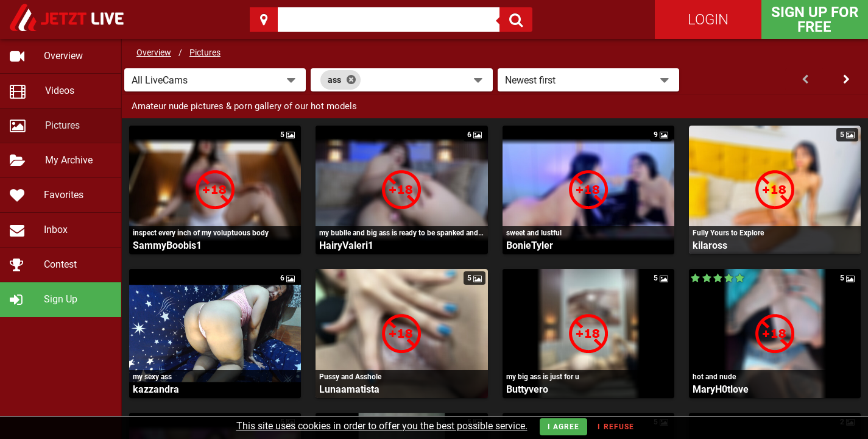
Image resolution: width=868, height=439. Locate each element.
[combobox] (401, 80)
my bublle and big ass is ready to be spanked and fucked (401, 233)
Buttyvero (527, 389)
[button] (215, 80)
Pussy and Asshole (350, 377)
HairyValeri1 (346, 245)
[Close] (351, 80)
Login (708, 20)
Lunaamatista (349, 389)
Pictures (205, 52)
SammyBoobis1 (167, 245)
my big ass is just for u (543, 377)
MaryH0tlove (721, 389)
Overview (154, 52)
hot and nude (714, 377)
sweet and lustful (534, 233)
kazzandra (156, 389)
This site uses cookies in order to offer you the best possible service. (382, 426)
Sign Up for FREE (815, 20)
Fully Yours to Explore (728, 233)
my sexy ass (152, 377)
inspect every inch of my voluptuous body (201, 233)
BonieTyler (530, 245)
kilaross (710, 245)
